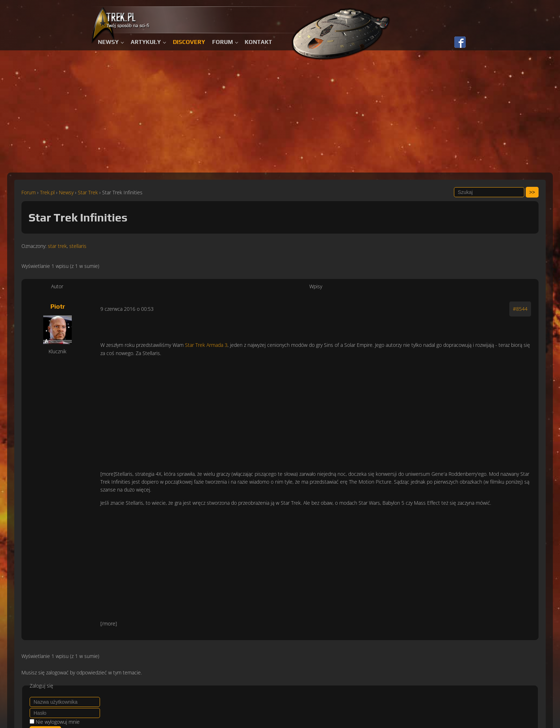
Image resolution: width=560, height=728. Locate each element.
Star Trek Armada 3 (206, 345)
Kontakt (258, 42)
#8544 (520, 309)
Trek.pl (47, 192)
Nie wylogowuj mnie (58, 722)
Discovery (189, 42)
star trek (57, 246)
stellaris (78, 246)
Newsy (108, 42)
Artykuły (146, 42)
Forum (222, 42)
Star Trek (88, 192)
